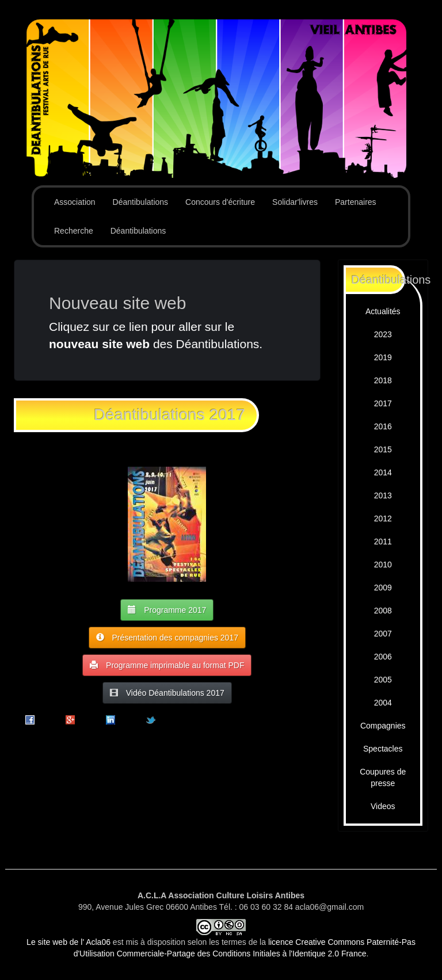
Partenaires (356, 202)
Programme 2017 (167, 610)
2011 (383, 542)
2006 (383, 657)
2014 (383, 472)
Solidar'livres (295, 202)
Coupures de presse (383, 777)
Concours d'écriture (220, 202)
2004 (383, 703)
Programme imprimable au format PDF (167, 665)
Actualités (383, 311)
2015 (383, 449)
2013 (383, 495)
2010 (383, 565)
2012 (383, 518)
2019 (383, 357)
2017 (383, 403)
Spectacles (383, 749)
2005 (383, 680)
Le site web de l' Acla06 (68, 942)
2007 (383, 634)
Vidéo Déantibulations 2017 (167, 693)
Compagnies (383, 726)
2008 (383, 611)
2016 (383, 426)
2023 (383, 334)
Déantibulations (141, 202)
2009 (383, 588)
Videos (383, 806)
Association (75, 202)
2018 (383, 380)
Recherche (74, 231)
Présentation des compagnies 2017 (167, 637)
